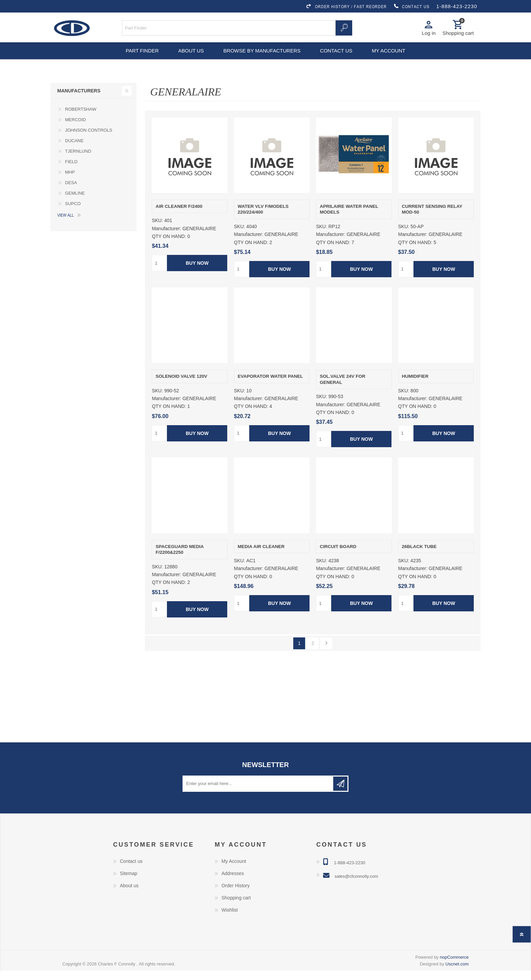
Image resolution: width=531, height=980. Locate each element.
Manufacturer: (166, 238)
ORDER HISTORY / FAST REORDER (346, 6)
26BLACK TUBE (419, 556)
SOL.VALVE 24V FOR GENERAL (343, 389)
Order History (236, 895)
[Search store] (229, 30)
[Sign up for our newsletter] (258, 793)
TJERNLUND (78, 161)
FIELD (71, 171)
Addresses (233, 883)
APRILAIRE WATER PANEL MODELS (349, 219)
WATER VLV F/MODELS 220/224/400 (263, 219)
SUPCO (73, 213)
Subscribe (340, 793)
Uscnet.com (457, 973)
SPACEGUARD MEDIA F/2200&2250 (179, 559)
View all (66, 224)
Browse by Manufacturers (262, 58)
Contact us (337, 58)
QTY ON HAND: (169, 246)
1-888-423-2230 (457, 6)
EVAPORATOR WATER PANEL (270, 386)
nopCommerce (454, 967)
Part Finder (139, 58)
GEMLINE (75, 203)
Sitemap (129, 883)
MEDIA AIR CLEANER (261, 556)
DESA (71, 192)
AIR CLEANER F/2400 (179, 216)
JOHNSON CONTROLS (89, 140)
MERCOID (75, 129)
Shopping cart (236, 907)
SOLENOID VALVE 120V (181, 386)
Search (344, 30)
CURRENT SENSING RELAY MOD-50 (432, 219)
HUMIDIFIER (415, 386)
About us (190, 58)
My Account (234, 871)
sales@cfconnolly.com (356, 886)
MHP (70, 182)
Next (326, 653)
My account (392, 58)
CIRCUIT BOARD (338, 556)
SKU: (157, 230)
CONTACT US (411, 6)
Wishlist (230, 919)
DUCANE (74, 150)
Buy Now (197, 273)
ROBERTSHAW (81, 119)
